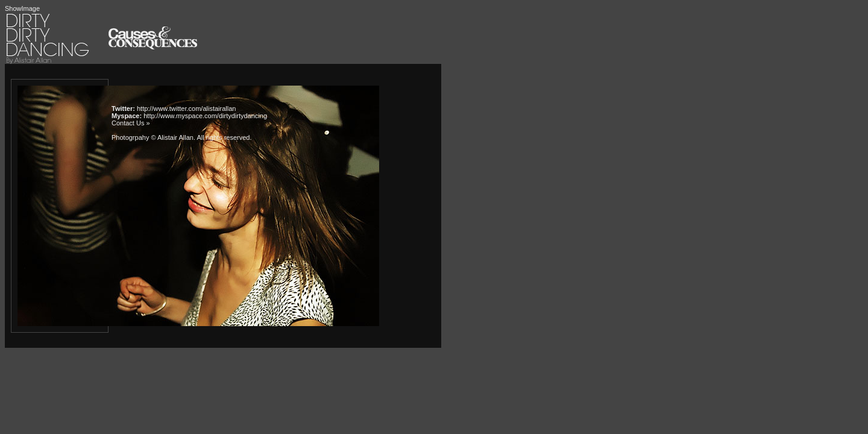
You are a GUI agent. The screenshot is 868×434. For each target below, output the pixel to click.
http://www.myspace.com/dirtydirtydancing (205, 116)
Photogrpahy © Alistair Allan (153, 137)
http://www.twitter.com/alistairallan (186, 108)
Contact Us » (131, 123)
